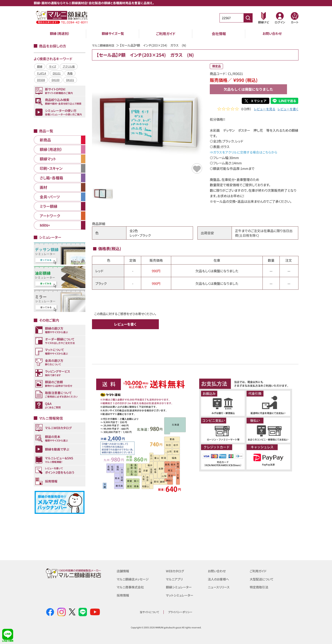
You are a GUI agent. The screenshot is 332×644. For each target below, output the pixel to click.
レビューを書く (288, 109)
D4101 (70, 80)
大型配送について (263, 579)
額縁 (40, 66)
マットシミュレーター (180, 595)
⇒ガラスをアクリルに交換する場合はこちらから (243, 152)
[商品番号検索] (248, 18)
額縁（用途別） (60, 34)
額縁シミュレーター (180, 587)
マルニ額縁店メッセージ (134, 579)
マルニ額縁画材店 (104, 45)
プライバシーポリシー (180, 612)
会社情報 (219, 34)
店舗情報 (123, 571)
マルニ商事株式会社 (131, 587)
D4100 (56, 80)
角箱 (70, 73)
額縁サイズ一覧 (113, 34)
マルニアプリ (175, 579)
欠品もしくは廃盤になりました (248, 89)
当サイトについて (149, 612)
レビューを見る (265, 109)
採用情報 (123, 595)
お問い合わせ (272, 34)
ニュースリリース (219, 587)
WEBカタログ (176, 571)
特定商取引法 (260, 587)
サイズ (53, 66)
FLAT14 (42, 73)
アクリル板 (69, 66)
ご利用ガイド (166, 34)
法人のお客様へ (219, 579)
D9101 (57, 73)
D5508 (41, 80)
